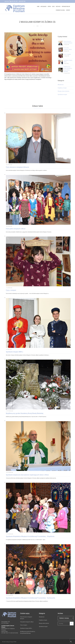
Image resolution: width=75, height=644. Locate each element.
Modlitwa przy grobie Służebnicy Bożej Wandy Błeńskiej (25, 413)
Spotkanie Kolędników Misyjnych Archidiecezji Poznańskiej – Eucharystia (30, 598)
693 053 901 (15, 1)
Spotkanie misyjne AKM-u (15, 352)
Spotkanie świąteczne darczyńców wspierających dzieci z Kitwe (27, 475)
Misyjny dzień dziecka (63, 91)
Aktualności (61, 85)
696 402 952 (22, 1)
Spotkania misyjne (62, 94)
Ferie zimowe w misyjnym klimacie (17, 167)
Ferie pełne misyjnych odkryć (16, 229)
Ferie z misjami (67, 54)
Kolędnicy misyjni (62, 88)
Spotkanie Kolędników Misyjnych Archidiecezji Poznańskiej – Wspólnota (30, 536)
